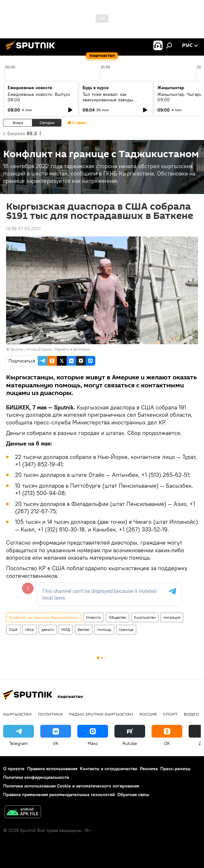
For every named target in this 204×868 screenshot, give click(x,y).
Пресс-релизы (175, 769)
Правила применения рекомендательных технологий (59, 794)
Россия (148, 714)
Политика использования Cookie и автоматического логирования (71, 786)
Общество (118, 617)
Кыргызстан (145, 617)
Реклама (149, 769)
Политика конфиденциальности (36, 777)
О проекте (14, 769)
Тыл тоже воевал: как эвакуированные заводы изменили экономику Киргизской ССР (108, 102)
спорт (170, 714)
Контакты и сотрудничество (109, 769)
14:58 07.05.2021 (23, 229)
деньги (48, 629)
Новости (94, 617)
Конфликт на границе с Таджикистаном (44, 617)
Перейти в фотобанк (72, 349)
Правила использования (52, 769)
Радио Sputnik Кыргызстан (101, 714)
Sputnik (17, 349)
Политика (50, 714)
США (13, 629)
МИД (66, 629)
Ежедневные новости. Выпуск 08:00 (39, 97)
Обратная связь (133, 794)
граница (126, 629)
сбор (30, 629)
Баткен (84, 629)
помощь (104, 629)
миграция (172, 617)
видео (192, 714)
